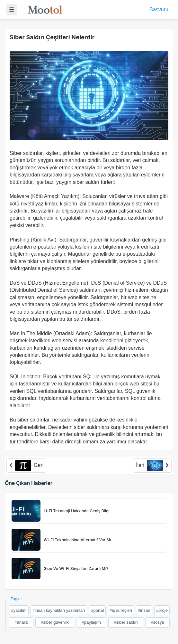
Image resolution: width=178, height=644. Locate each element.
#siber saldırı (126, 622)
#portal (97, 610)
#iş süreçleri (121, 610)
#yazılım (19, 610)
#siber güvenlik (55, 622)
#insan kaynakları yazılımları (59, 610)
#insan (144, 610)
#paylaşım (91, 622)
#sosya (157, 622)
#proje (162, 610)
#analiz (21, 622)
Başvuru (159, 9)
